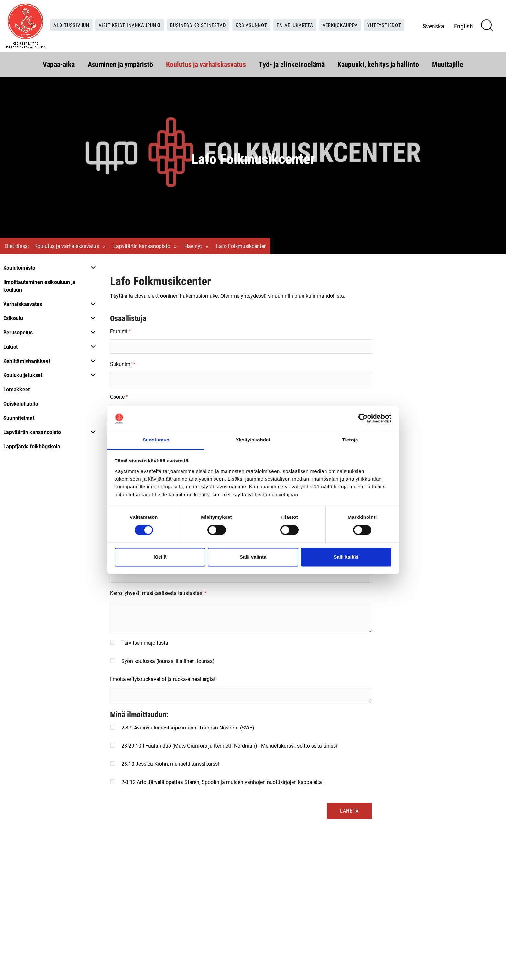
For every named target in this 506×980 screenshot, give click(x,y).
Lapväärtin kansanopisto (142, 246)
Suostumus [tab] (156, 440)
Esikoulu (13, 318)
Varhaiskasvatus (23, 304)
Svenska (445, 31)
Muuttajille (448, 64)
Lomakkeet (16, 389)
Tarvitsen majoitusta (145, 643)
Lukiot (11, 346)
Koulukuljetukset (23, 375)
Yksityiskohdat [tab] (253, 440)
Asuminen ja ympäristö (120, 64)
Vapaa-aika (59, 64)
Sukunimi (121, 364)
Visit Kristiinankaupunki (147, 18)
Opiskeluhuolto (21, 403)
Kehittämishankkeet (27, 361)
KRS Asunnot (275, 18)
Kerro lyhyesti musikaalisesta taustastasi (157, 593)
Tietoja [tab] (350, 440)
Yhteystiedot (228, 31)
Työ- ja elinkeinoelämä (292, 64)
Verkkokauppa (369, 18)
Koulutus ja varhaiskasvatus (206, 64)
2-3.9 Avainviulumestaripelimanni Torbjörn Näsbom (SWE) (188, 727)
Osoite (117, 397)
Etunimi (119, 331)
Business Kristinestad (219, 18)
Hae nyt (193, 246)
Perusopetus (18, 332)
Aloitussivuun (86, 18)
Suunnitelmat (19, 418)
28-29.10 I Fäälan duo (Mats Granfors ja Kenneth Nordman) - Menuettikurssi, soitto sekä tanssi (229, 746)
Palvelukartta (321, 18)
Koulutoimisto (19, 267)
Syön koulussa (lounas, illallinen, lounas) (168, 661)
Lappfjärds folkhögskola (32, 446)
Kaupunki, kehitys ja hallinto (378, 64)
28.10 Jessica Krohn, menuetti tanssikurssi (170, 764)
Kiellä (160, 557)
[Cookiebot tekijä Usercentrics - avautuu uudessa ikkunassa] (363, 418)
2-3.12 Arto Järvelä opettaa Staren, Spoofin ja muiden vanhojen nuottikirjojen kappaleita (222, 782)
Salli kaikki (346, 557)
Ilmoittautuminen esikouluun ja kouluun (39, 286)
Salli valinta (253, 557)
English (475, 31)
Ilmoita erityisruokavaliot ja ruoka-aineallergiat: (163, 679)
